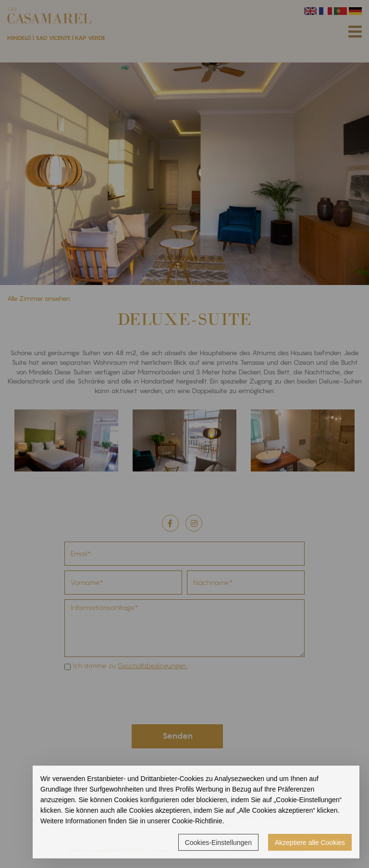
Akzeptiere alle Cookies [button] (310, 843)
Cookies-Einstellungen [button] (218, 843)
